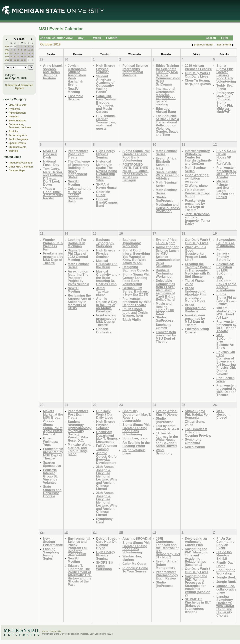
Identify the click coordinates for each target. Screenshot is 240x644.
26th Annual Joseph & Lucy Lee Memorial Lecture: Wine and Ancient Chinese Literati (107, 478)
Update (20, 88)
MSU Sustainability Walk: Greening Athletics (168, 174)
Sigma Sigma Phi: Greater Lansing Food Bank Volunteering (226, 73)
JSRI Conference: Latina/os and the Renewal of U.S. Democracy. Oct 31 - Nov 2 (168, 548)
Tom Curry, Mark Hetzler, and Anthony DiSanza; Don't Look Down (53, 177)
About (45, 631)
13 (11, 53)
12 (32, 50)
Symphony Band (104, 520)
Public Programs (18, 139)
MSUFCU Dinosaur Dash (50, 154)
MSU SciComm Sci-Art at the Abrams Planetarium (226, 284)
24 (25, 57)
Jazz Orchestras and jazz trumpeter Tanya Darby (197, 219)
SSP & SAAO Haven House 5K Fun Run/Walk (226, 157)
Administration (17, 113)
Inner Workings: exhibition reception (197, 178)
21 (15, 57)
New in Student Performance (53, 542)
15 (18, 53)
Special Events (17, 143)
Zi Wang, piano (196, 186)
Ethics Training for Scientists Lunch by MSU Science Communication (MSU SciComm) (168, 75)
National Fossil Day (51, 163)
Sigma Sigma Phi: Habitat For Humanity (197, 414)
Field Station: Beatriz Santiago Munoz (197, 193)
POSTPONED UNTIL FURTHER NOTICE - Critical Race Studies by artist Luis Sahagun (136, 172)
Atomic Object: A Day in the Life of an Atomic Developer (107, 305)
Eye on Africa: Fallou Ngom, (167, 241)
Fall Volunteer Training (107, 447)
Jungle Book (226, 577)
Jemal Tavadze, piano (103, 291)
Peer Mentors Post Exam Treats (78, 154)
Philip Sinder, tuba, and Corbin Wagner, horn (135, 312)
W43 (7, 57)
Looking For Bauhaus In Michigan (77, 243)
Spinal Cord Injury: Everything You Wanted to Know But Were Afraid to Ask (136, 257)
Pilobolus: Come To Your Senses (135, 570)
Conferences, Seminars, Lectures (20, 126)
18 (29, 53)
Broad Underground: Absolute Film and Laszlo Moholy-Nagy (196, 294)
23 (22, 57)
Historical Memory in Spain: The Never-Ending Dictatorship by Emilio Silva (107, 171)
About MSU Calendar (21, 163)
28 (15, 60)
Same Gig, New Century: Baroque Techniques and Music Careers (106, 104)
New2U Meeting (74, 90)
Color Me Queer (103, 193)
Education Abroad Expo (166, 110)
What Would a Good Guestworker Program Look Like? (196, 253)
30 (15, 46)
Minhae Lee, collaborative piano (226, 589)
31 (25, 60)
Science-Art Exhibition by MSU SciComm (225, 269)
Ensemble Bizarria (75, 98)
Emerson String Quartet (197, 331)
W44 (7, 60)
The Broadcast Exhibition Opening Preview (198, 432)
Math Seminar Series (166, 153)
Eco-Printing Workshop (226, 572)
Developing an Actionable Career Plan (196, 542)
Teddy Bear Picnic (225, 87)
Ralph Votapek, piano (134, 452)
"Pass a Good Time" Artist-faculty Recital (53, 193)
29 (11, 46)
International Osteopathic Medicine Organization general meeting (166, 96)
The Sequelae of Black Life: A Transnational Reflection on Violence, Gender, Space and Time (167, 125)
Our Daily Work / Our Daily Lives (197, 75)
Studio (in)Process (165, 199)
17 (25, 53)
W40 (7, 46)
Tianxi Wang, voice (195, 282)
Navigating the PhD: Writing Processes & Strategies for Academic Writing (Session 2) (197, 585)
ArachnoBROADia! (137, 538)
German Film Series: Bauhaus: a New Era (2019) (136, 291)
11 (29, 50)
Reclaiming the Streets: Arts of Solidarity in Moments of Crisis (79, 302)
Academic (14, 109)
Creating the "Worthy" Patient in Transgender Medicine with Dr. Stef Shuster (198, 270)
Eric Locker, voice (226, 380)
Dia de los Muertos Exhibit (224, 555)
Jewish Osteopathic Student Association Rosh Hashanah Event (77, 75)
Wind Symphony (164, 452)
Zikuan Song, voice (195, 423)
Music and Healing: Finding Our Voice (165, 308)
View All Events (18, 105)
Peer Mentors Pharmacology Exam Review (167, 575)
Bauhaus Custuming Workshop (164, 273)
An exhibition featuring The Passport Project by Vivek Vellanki (79, 278)
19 (32, 53)
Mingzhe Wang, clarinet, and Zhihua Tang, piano (80, 449)
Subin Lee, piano (135, 438)
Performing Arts (18, 135)
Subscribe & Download (19, 85)
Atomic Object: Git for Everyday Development (107, 458)
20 (11, 57)
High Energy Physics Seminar (106, 69)
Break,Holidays (17, 121)
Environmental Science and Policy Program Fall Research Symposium (79, 546)
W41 (7, 50)
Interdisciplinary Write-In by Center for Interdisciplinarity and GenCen (198, 157)
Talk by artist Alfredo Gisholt (167, 427)
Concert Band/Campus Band (107, 202)
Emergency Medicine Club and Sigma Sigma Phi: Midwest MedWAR (225, 102)
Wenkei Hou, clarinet (132, 558)
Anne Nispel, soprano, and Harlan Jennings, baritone (53, 72)
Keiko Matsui (195, 447)
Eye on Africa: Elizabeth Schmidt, (167, 162)
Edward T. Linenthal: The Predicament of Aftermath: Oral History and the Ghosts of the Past (80, 575)
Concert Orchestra (104, 331)
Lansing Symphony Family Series (51, 554)
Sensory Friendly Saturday (223, 256)
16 (22, 53)
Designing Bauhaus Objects (136, 269)
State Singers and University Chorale (52, 491)
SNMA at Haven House (106, 186)
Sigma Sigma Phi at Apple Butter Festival (226, 299)
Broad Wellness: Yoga (51, 441)
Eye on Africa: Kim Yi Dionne (167, 413)
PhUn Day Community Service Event (225, 543)
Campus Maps (17, 171)
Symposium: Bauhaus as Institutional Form (226, 244)
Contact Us (55, 631)
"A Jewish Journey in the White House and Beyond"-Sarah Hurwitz (167, 440)
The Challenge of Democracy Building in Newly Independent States (79, 169)
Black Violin (132, 320)
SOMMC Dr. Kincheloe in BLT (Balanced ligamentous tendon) (198, 605)
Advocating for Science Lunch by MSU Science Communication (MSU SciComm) (168, 256)
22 (18, 57)
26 (32, 57)
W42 (7, 53)
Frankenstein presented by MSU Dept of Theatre (195, 205)
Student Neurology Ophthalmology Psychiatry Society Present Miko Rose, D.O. (80, 431)
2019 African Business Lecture (198, 67)
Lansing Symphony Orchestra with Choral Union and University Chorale (225, 606)
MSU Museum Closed (223, 414)
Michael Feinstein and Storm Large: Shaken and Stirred (225, 189)
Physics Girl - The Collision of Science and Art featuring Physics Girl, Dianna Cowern (226, 363)
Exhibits (13, 131)
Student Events (17, 147)
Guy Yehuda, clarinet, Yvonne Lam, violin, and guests (106, 122)
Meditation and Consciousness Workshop (168, 208)
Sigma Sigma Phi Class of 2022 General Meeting (78, 255)
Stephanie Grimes (163, 326)
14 (15, 53)
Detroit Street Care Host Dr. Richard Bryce (106, 543)
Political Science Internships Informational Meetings (135, 70)
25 (29, 57)
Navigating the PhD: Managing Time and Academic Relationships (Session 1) (197, 557)
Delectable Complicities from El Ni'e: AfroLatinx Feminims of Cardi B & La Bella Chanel (165, 290)
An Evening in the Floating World (136, 444)
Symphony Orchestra (193, 441)
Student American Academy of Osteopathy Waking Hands (105, 84)
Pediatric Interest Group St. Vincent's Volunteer (50, 476)
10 (25, 50)
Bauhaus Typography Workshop (105, 243)
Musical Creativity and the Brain (107, 264)
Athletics (14, 117)
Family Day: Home (225, 564)
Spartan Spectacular (52, 464)
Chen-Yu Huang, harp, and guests (198, 82)
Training (13, 151)
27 (11, 60)
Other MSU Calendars (21, 167)
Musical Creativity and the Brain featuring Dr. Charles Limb (107, 278)
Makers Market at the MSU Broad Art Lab (226, 313)
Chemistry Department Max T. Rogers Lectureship (107, 437)
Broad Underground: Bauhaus (196, 308)
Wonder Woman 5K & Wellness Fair (53, 244)
